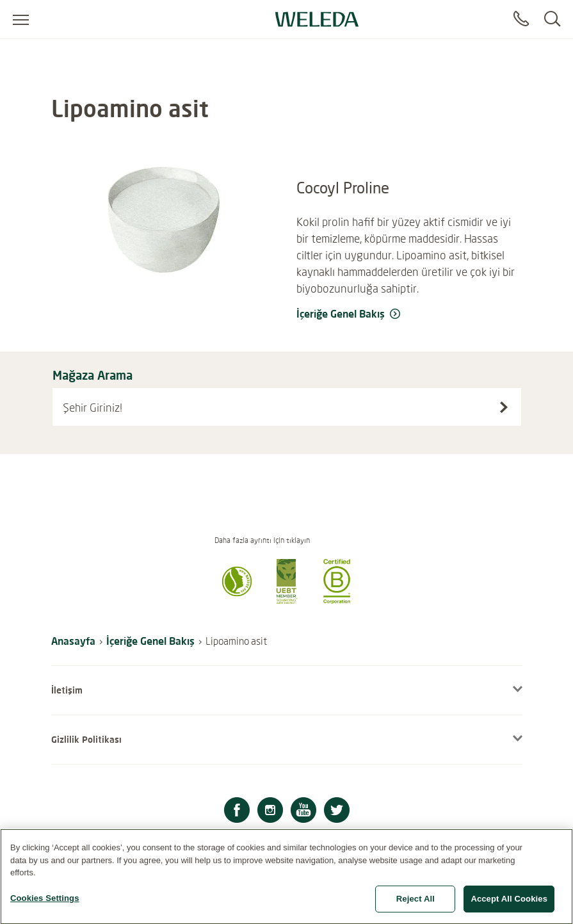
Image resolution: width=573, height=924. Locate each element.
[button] (237, 600)
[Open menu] (21, 19)
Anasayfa (73, 641)
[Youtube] (303, 812)
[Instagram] (270, 812)
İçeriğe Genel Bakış (150, 641)
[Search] (552, 19)
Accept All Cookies (509, 904)
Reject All (416, 904)
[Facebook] (237, 812)
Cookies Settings (45, 904)
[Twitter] (337, 812)
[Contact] (521, 19)
